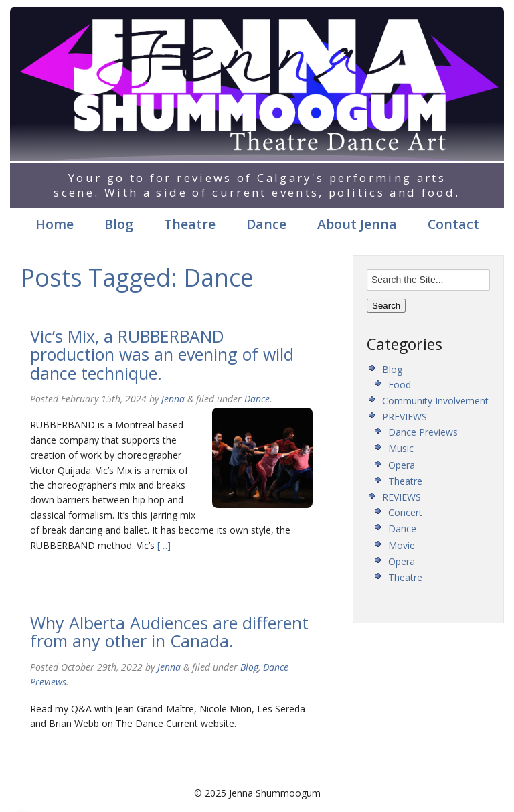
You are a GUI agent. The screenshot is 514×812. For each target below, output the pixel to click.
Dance (266, 224)
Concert (405, 512)
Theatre (190, 224)
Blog (119, 224)
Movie (402, 545)
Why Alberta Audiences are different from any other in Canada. (169, 632)
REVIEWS (402, 497)
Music (401, 448)
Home (55, 224)
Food (400, 385)
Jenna (173, 399)
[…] (163, 545)
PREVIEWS (405, 417)
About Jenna (357, 224)
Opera (402, 465)
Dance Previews (423, 432)
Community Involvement (435, 401)
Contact (453, 224)
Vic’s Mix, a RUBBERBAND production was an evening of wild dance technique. (162, 354)
